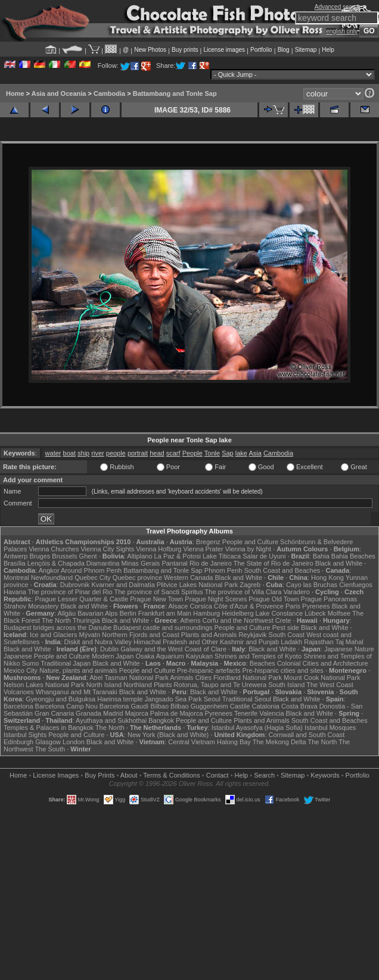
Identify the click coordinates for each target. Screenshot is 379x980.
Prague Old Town (274, 599)
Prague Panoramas (329, 599)
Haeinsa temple (120, 699)
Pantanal (174, 563)
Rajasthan (319, 642)
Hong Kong (327, 578)
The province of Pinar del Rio (70, 592)
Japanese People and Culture (47, 656)
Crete (283, 620)
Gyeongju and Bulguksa (60, 699)
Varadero (296, 592)
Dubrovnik (75, 585)
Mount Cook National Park (322, 678)
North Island (104, 685)
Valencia (271, 713)
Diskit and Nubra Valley (98, 642)
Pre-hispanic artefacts (209, 670)
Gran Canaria (54, 713)
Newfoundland (52, 578)
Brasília (15, 563)
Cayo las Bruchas (312, 585)
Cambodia (109, 93)
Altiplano (139, 556)
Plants (163, 685)
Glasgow (48, 742)
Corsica (201, 606)
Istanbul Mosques (330, 728)
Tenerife (246, 713)
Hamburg (206, 613)
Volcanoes (19, 692)
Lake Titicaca (222, 556)
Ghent (88, 556)
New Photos (150, 50)
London (74, 742)
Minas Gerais (141, 563)
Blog (284, 50)
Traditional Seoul (247, 699)
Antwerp (15, 556)
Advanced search (338, 7)
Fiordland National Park (248, 678)
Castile (240, 706)
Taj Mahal (350, 642)
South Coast (287, 635)
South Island (286, 685)
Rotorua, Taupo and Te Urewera (220, 685)
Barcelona (18, 706)
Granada (88, 713)
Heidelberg (237, 613)
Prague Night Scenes (216, 599)
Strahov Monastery (31, 606)
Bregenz (208, 542)
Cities (203, 678)
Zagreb (250, 585)
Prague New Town (156, 599)
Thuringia (86, 620)
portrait (138, 453)
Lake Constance (279, 613)
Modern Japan (113, 656)
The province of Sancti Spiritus (159, 592)
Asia (255, 453)
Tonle (212, 453)
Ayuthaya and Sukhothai (111, 720)
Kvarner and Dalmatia (123, 585)
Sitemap (306, 50)
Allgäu (67, 613)
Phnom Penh (223, 570)
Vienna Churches (54, 549)
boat (69, 453)
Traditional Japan (66, 663)
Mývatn (90, 635)
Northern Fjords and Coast (141, 635)
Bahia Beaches (353, 556)
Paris (293, 606)
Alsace (178, 606)
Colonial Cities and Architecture (323, 663)
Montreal (16, 578)
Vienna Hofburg (159, 549)
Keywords (325, 775)
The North (56, 620)
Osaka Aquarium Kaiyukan (174, 656)
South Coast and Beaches (282, 570)
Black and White (339, 563)
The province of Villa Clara (243, 592)
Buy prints (185, 50)
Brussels (64, 556)
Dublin (109, 649)
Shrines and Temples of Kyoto (258, 656)
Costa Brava (299, 706)
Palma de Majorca (177, 713)
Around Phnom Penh (91, 570)
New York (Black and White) (168, 735)
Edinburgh (18, 742)
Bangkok (161, 720)
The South (50, 749)
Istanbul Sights (25, 735)
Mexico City (21, 670)
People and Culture (250, 542)
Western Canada (188, 578)
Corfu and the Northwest (238, 620)
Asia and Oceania (59, 93)
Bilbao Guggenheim (199, 706)
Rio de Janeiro (211, 563)
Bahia (321, 556)
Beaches (262, 663)
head (157, 453)
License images (224, 50)
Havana (15, 592)
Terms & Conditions (171, 775)
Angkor (49, 570)
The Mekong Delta (279, 742)
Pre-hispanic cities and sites (283, 670)
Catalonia (265, 706)
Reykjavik (252, 635)
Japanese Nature (349, 649)
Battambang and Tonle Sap (175, 93)
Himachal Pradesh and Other (176, 642)
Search (264, 775)
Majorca (137, 713)
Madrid (113, 713)
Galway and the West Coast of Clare (173, 649)
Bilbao (159, 706)
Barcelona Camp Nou (66, 706)
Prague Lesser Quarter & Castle (82, 599)
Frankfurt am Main (165, 613)
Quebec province (137, 578)
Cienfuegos (356, 585)
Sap (228, 453)
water (53, 453)
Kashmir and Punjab (249, 642)
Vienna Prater (204, 549)
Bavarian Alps (97, 613)
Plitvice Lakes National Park (197, 585)
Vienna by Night (248, 549)
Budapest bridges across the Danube (58, 628)
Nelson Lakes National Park (44, 685)
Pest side (286, 628)
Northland (138, 685)
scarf (173, 453)
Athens (190, 620)
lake (241, 453)
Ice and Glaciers (53, 635)
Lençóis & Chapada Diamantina (74, 563)
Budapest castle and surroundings (163, 628)
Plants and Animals (209, 635)
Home (15, 93)
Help (328, 50)
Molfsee (339, 613)
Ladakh (291, 642)
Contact (218, 775)
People (192, 453)
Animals (181, 678)
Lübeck (315, 613)
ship (83, 453)
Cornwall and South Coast (307, 735)
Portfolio (261, 50)
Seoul (212, 699)
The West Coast (330, 685)
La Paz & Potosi (178, 556)
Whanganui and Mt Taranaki (77, 692)
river (97, 453)
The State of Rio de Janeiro (274, 563)
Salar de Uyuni (264, 556)
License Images (56, 775)
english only (342, 31)
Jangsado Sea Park (173, 699)
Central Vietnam (192, 742)
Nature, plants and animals (78, 670)
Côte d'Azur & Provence (249, 606)
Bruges (40, 556)
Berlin (128, 613)
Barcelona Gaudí (124, 706)
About (129, 775)
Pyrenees (316, 606)
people (116, 453)
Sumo (31, 663)
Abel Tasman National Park (129, 678)
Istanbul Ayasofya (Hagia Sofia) (257, 728)
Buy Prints (100, 775)
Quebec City (93, 578)
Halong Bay (234, 742)
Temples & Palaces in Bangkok (49, 728)
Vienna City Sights (107, 549)
